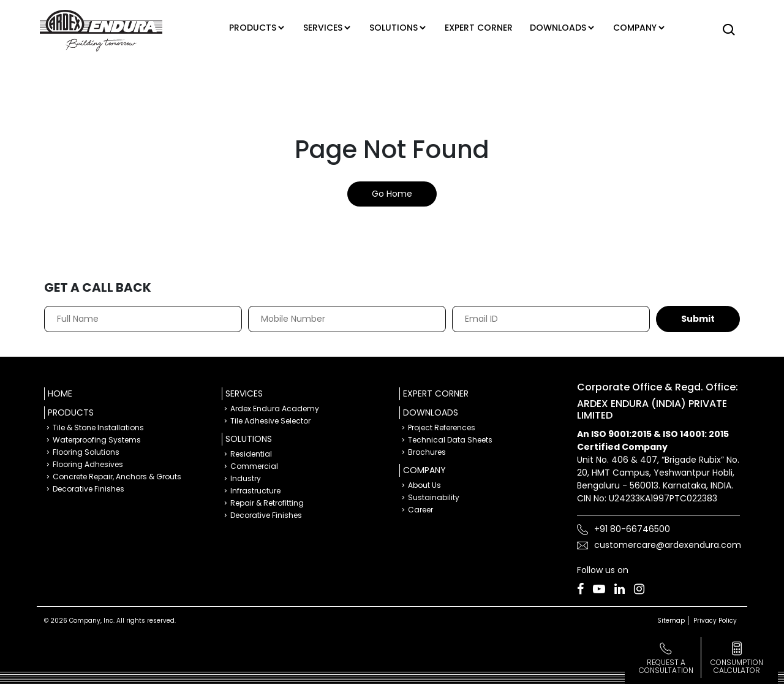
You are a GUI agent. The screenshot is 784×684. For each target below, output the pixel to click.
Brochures (427, 452)
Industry (246, 478)
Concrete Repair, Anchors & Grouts (117, 477)
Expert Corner (436, 393)
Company (640, 28)
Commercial (254, 466)
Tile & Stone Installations (98, 427)
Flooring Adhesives (88, 464)
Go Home (392, 194)
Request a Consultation (666, 666)
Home (60, 393)
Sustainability (434, 497)
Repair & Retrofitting (267, 503)
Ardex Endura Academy (275, 408)
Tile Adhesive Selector (270, 421)
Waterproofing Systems (97, 440)
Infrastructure (255, 491)
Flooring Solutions (86, 452)
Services (317, 28)
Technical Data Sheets (450, 440)
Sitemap (671, 621)
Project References (442, 427)
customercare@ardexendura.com (668, 545)
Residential (251, 454)
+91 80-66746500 (632, 529)
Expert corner (481, 28)
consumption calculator (737, 666)
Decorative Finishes (89, 489)
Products (243, 28)
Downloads (560, 28)
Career (420, 510)
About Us (424, 485)
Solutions (392, 28)
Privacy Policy (715, 621)
